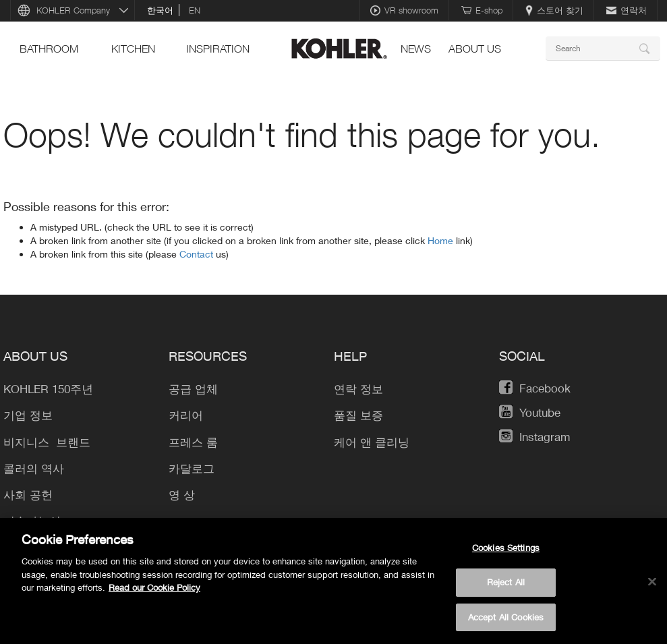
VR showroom (404, 10)
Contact (198, 254)
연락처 (627, 10)
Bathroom (49, 49)
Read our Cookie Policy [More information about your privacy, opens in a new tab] (154, 595)
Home (442, 240)
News (416, 49)
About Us (475, 49)
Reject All (506, 589)
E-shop (482, 10)
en (195, 10)
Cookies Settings (506, 555)
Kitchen (133, 49)
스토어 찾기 (554, 10)
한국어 (160, 10)
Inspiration (218, 49)
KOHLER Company (73, 10)
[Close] (652, 589)
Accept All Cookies (506, 624)
